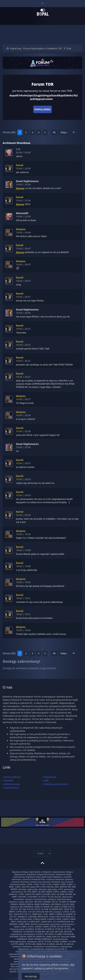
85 (54, 132)
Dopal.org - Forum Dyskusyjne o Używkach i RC (36, 48)
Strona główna (12, 777)
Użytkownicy (11, 788)
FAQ (46, 780)
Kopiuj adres (42, 109)
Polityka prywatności (56, 784)
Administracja (12, 784)
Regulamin (50, 777)
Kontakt (9, 780)
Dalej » (64, 132)
